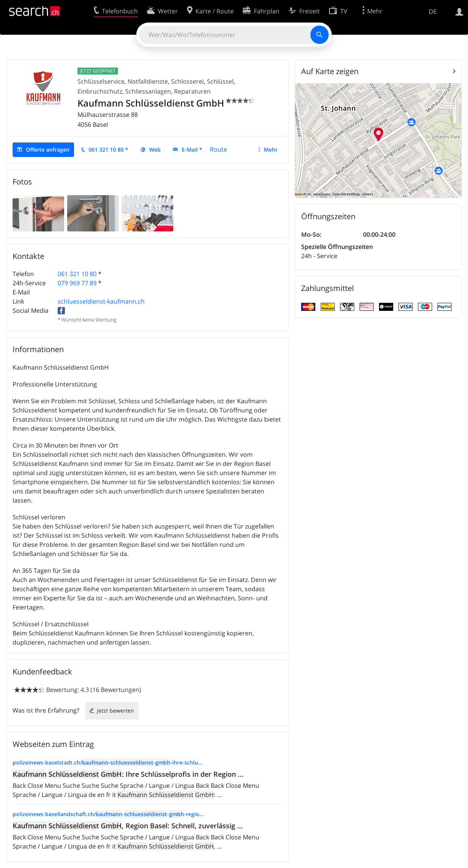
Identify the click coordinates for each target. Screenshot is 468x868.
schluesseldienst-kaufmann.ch (101, 301)
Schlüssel (220, 81)
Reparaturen (192, 91)
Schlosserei (187, 81)
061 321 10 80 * (108, 150)
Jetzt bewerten (115, 710)
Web (155, 150)
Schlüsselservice (101, 81)
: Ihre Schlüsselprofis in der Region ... (128, 774)
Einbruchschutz (100, 91)
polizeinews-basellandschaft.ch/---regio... (108, 814)
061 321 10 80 (77, 274)
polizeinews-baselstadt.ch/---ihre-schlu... (108, 762)
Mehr (271, 150)
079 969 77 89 (77, 283)
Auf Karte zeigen (330, 71)
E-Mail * (192, 150)
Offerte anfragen (48, 150)
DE (433, 11)
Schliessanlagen (148, 91)
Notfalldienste (148, 81)
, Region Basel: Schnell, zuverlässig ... (128, 826)
